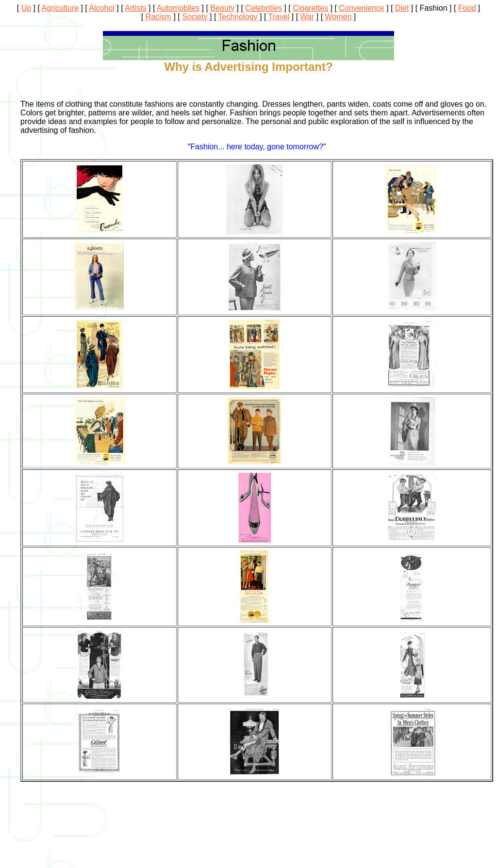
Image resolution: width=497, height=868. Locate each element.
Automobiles (178, 8)
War (307, 17)
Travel (279, 17)
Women (339, 17)
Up (26, 8)
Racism (158, 17)
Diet (402, 8)
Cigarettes (310, 8)
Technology (238, 17)
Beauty (222, 8)
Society (195, 17)
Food (467, 8)
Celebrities (264, 8)
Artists (135, 8)
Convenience (361, 8)
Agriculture (60, 8)
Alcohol (101, 8)
